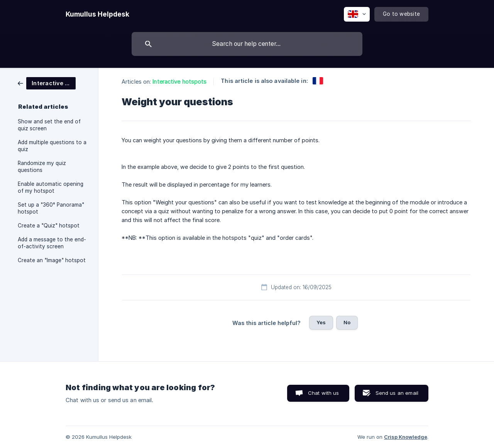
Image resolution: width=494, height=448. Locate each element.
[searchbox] (247, 44)
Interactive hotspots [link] (179, 82)
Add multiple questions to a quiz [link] (52, 146)
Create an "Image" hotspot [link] (52, 260)
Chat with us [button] (324, 393)
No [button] (347, 322)
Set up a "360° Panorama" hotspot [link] (51, 208)
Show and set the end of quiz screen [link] (49, 125)
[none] (97, 14)
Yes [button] (321, 322)
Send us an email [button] (397, 393)
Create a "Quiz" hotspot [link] (49, 226)
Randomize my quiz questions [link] (42, 167)
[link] (47, 83)
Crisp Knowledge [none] (406, 437)
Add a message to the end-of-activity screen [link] (52, 243)
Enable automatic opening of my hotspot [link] (51, 187)
